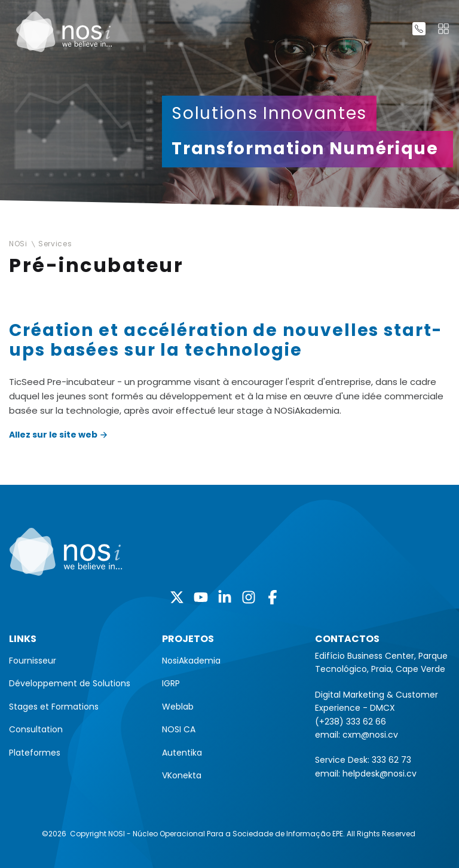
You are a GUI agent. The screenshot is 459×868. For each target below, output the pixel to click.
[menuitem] (76, 661)
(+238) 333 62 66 (351, 722)
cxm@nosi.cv (370, 735)
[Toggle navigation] (443, 29)
